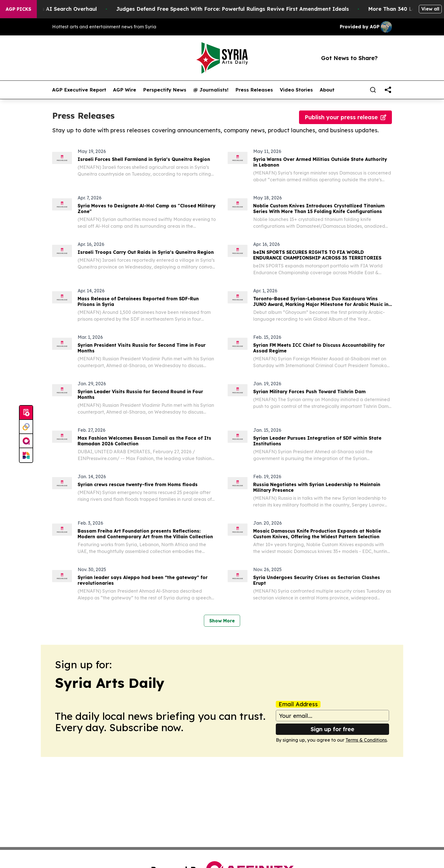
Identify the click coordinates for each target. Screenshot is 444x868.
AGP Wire (125, 90)
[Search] (373, 90)
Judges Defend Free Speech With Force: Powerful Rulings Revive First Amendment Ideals (257, 9)
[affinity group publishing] (26, 441)
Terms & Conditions (366, 740)
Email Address (298, 704)
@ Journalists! (211, 90)
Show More (222, 621)
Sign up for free (332, 729)
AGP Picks (18, 9)
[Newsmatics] (26, 455)
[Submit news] (26, 413)
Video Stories (296, 90)
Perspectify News (165, 90)
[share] (388, 90)
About (327, 90)
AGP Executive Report (79, 90)
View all (430, 9)
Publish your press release (345, 117)
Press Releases (254, 90)
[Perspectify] (26, 427)
